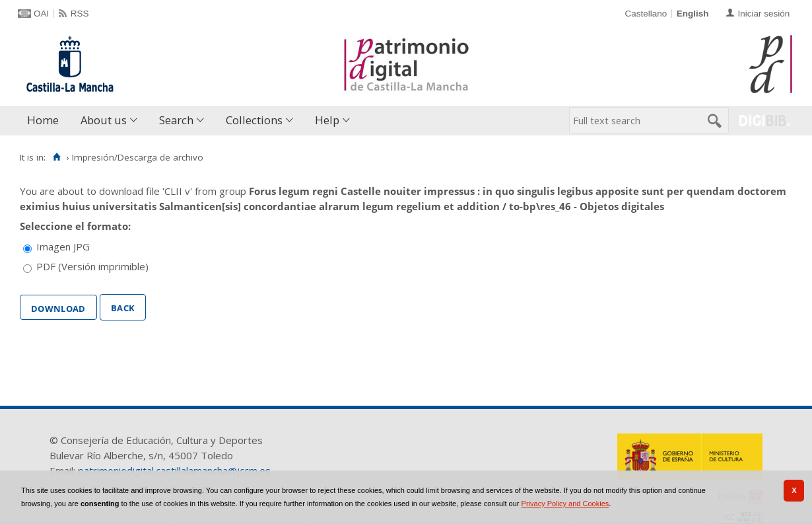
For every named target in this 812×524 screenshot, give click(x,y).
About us (104, 120)
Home (43, 120)
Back (123, 307)
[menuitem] (46, 121)
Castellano (646, 14)
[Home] (56, 157)
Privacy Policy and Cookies (565, 504)
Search (176, 120)
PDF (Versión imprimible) (92, 266)
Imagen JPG (63, 246)
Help (327, 120)
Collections (254, 120)
